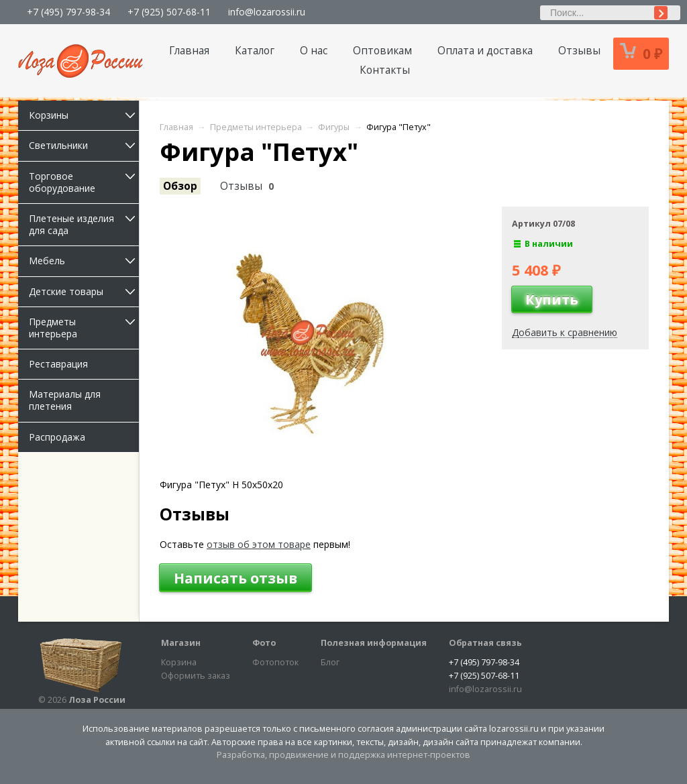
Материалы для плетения (65, 400)
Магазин (181, 643)
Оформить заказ (196, 676)
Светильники (84, 145)
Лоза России (97, 700)
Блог (330, 662)
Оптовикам (382, 51)
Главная (189, 51)
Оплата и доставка (485, 51)
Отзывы (579, 51)
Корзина (179, 662)
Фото (264, 643)
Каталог (255, 51)
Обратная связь (485, 643)
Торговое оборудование (84, 182)
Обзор (180, 186)
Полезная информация (374, 643)
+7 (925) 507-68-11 (169, 12)
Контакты (385, 70)
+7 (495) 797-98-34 (68, 12)
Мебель (84, 261)
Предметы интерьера (84, 328)
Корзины (84, 115)
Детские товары (84, 291)
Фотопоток (275, 662)
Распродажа (57, 437)
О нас (314, 51)
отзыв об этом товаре (259, 544)
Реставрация (58, 364)
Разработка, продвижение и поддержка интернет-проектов (343, 755)
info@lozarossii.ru (267, 12)
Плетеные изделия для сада (84, 224)
